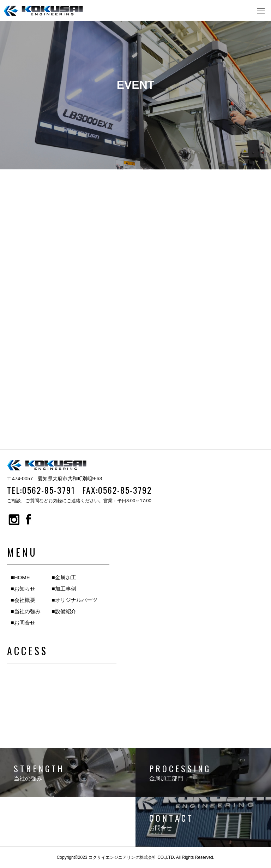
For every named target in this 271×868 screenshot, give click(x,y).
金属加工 (66, 577)
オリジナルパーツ (76, 600)
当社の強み (27, 611)
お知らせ (25, 589)
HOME (22, 577)
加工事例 (66, 589)
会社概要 (25, 600)
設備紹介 (66, 611)
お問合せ (25, 623)
